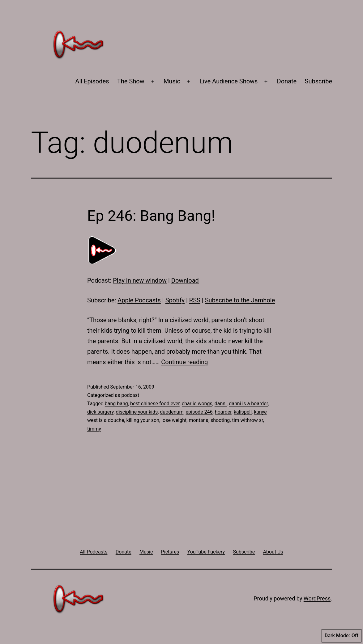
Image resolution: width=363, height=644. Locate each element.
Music (172, 81)
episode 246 (199, 412)
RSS (195, 300)
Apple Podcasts (139, 300)
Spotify (175, 300)
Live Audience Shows (228, 81)
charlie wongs (197, 404)
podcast (130, 395)
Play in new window (140, 280)
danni (221, 404)
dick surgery (100, 412)
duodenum (172, 412)
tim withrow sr (247, 420)
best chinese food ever (155, 404)
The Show (131, 81)
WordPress (317, 598)
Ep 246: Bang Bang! (151, 216)
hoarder (223, 412)
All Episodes (92, 81)
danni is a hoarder (248, 404)
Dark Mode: (342, 636)
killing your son (143, 420)
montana (198, 420)
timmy (94, 429)
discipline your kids (137, 412)
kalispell (243, 412)
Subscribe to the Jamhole (240, 300)
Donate (287, 81)
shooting (220, 420)
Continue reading (184, 362)
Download (185, 280)
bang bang (116, 404)
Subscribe (318, 81)
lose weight (174, 420)
